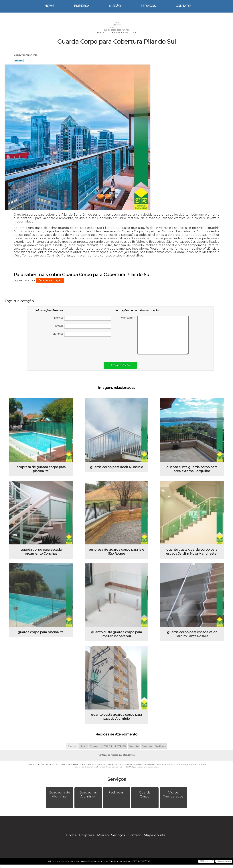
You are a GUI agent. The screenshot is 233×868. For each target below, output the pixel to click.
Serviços (148, 6)
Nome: (83, 318)
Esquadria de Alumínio (60, 794)
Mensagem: (155, 335)
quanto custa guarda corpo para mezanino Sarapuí (116, 634)
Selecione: (73, 746)
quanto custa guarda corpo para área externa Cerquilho (192, 469)
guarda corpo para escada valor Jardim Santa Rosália (192, 634)
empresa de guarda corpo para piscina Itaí (41, 469)
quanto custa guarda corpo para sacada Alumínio (116, 717)
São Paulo (160, 746)
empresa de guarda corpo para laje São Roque (116, 552)
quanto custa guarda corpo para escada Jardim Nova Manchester (192, 552)
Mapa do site (155, 835)
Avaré (84, 746)
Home (49, 6)
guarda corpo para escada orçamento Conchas (41, 552)
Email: (83, 326)
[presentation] (58, 347)
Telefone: (81, 334)
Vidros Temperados (173, 794)
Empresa (82, 6)
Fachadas (116, 792)
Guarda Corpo (145, 794)
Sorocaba (134, 746)
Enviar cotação (120, 365)
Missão (115, 6)
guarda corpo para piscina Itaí (41, 632)
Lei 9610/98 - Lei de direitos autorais (142, 767)
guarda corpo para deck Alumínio (117, 467)
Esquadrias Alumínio (88, 794)
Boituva (94, 746)
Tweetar (19, 61)
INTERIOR (107, 746)
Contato (183, 6)
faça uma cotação (50, 280)
